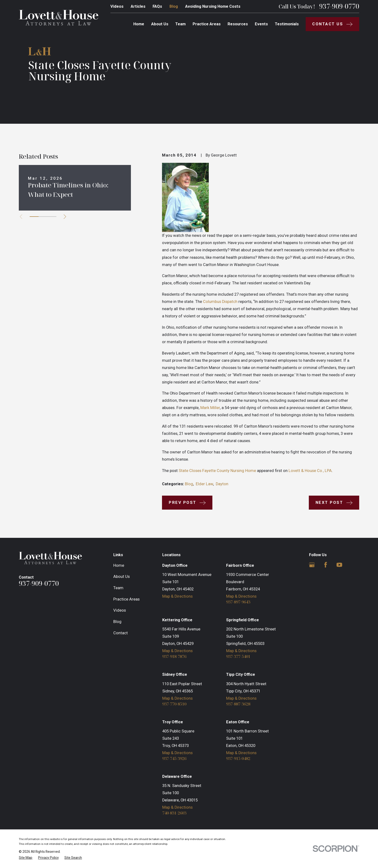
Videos (117, 6)
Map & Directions (177, 596)
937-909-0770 (339, 6)
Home (119, 565)
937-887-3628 (238, 704)
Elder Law (204, 484)
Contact (121, 633)
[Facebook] (326, 565)
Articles (138, 6)
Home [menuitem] (139, 24)
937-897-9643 (238, 602)
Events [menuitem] (261, 24)
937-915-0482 (238, 759)
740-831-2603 (174, 813)
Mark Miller (210, 408)
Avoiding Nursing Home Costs (213, 6)
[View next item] (65, 217)
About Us (121, 577)
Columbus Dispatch (220, 302)
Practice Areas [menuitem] (207, 24)
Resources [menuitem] (238, 24)
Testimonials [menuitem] (287, 24)
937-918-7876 (174, 657)
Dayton (222, 484)
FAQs (157, 6)
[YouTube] (339, 565)
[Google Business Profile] (312, 565)
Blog (174, 6)
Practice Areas (126, 599)
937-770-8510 (174, 704)
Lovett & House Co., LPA (310, 471)
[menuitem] (26, 858)
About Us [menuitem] (160, 24)
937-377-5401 (238, 657)
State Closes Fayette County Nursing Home (217, 471)
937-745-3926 (174, 759)
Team (118, 588)
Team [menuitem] (180, 24)
